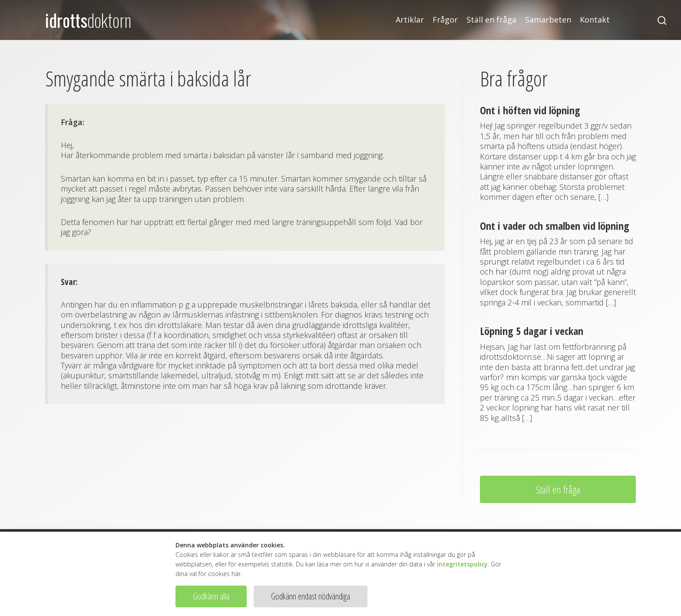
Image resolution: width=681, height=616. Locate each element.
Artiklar (410, 20)
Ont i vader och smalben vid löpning (555, 226)
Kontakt (595, 20)
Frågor (445, 20)
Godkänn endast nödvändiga (311, 596)
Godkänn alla (211, 596)
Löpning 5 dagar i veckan (532, 331)
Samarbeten (548, 20)
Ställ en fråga (491, 20)
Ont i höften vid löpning (530, 110)
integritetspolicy (462, 564)
